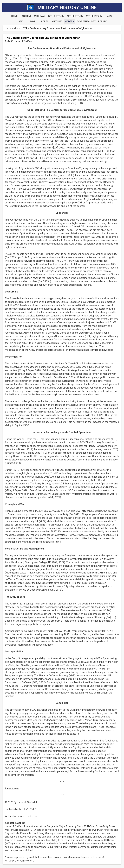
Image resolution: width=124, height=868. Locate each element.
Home (8, 28)
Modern (18, 28)
